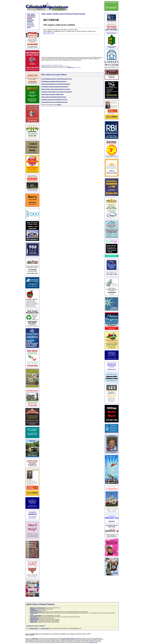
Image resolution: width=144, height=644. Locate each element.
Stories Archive (31, 26)
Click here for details (32, 83)
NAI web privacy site (93, 642)
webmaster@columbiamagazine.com (69, 638)
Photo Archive (31, 25)
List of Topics (30, 23)
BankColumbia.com (112, 47)
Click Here (112, 521)
